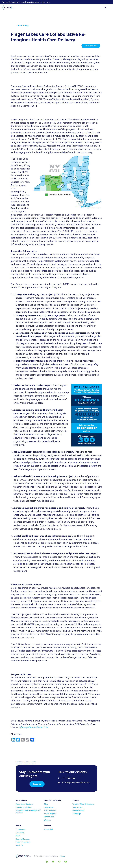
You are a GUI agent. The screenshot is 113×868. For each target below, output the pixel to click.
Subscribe (37, 784)
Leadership (20, 833)
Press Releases (50, 810)
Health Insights (50, 814)
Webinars (48, 820)
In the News (49, 807)
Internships (77, 814)
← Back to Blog (22, 25)
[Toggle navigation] (110, 8)
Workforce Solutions (24, 807)
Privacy (62, 856)
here (48, 2)
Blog (46, 804)
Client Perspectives (23, 842)
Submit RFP (49, 829)
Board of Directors (23, 839)
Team (18, 836)
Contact (48, 826)
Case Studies (49, 817)
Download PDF (91, 46)
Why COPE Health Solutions (83, 804)
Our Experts (20, 829)
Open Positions (78, 810)
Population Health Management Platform (28, 811)
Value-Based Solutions (24, 804)
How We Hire (77, 807)
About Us (19, 845)
